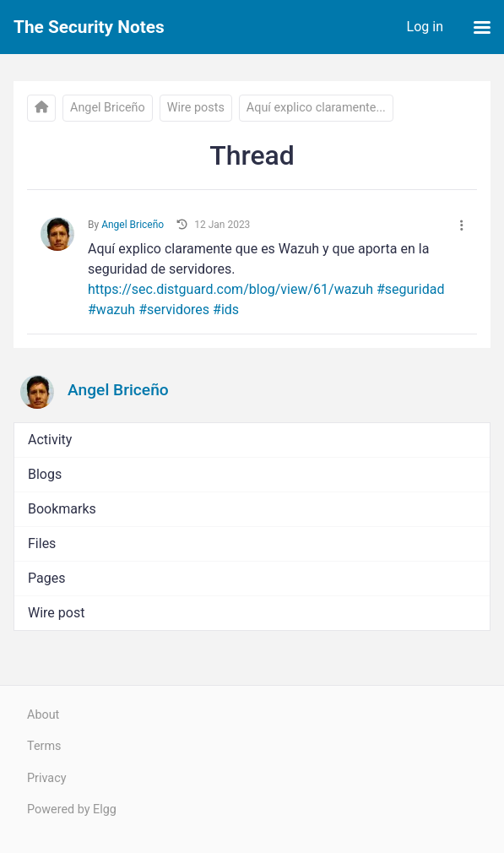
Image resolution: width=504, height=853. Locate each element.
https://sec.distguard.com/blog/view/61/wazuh (230, 289)
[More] (462, 226)
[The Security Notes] (41, 108)
